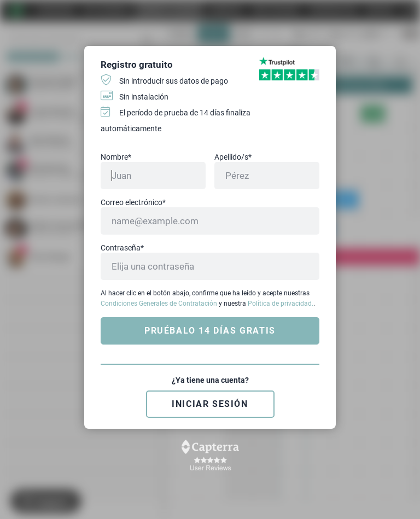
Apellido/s (233, 157)
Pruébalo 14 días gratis (210, 331)
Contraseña (122, 248)
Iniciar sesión (210, 404)
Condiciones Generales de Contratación (159, 304)
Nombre (116, 157)
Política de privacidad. (281, 304)
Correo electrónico (133, 202)
